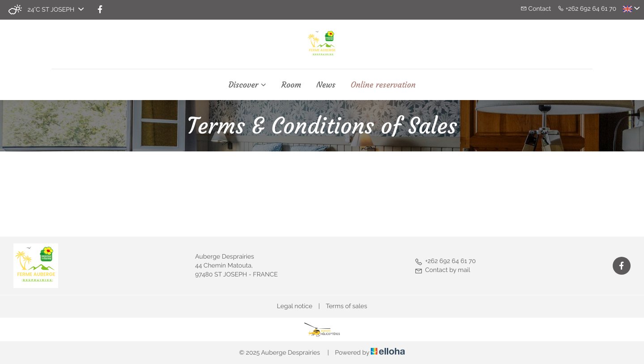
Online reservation (383, 85)
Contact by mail (442, 270)
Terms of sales (346, 306)
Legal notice (294, 306)
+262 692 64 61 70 (445, 261)
